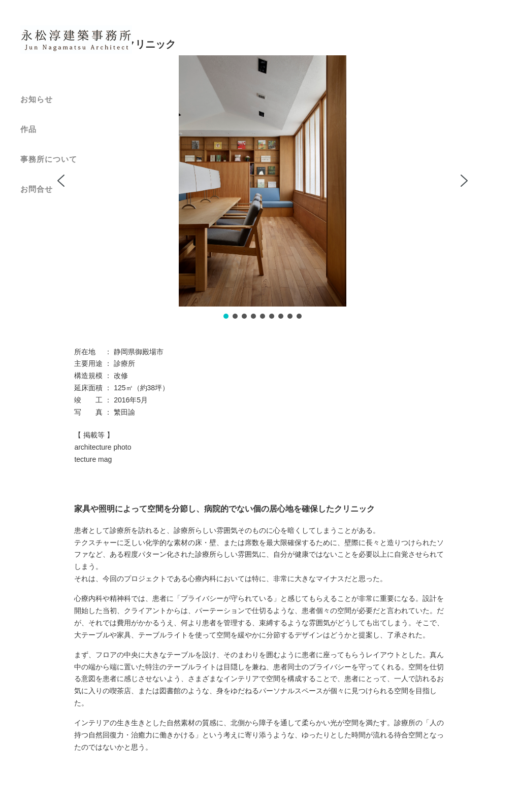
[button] (61, 181)
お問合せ (37, 189)
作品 (28, 129)
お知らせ (37, 99)
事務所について (49, 159)
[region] (262, 188)
